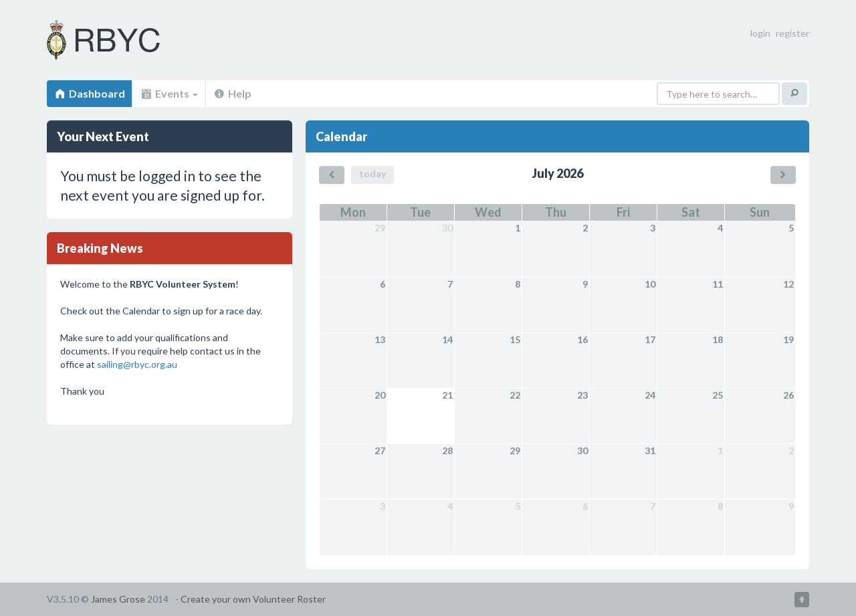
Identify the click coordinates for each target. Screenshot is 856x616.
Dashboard (89, 93)
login (760, 33)
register (792, 33)
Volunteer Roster (120, 40)
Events (169, 93)
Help (232, 93)
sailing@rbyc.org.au (137, 364)
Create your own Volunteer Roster (253, 599)
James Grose (118, 599)
